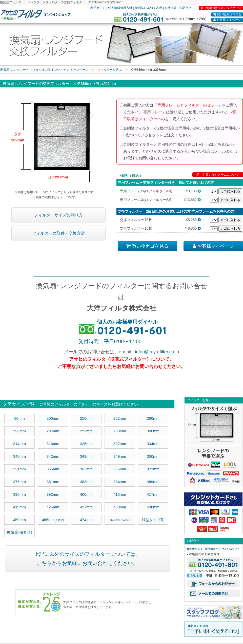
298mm (120, 431)
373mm (153, 469)
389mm (153, 482)
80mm (19, 418)
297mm (86, 431)
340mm (19, 456)
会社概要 (171, 8)
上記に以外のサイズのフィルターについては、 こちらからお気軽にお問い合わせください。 (87, 559)
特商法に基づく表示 (149, 8)
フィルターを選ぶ (110, 70)
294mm (53, 431)
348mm (86, 456)
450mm (19, 520)
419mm (19, 507)
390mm (19, 494)
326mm (86, 444)
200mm (53, 418)
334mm (153, 444)
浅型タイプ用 (153, 520)
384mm (120, 482)
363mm (86, 469)
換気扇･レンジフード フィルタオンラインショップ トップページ (44, 70)
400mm (86, 494)
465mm (53, 520)
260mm (153, 418)
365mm (120, 469)
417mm (153, 494)
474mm (86, 520)
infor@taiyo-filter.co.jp (157, 352)
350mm (153, 456)
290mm (19, 431)
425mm (53, 507)
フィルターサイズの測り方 (58, 215)
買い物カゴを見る (227, 14)
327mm (120, 444)
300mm (153, 431)
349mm (120, 456)
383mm (86, 482)
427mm (86, 507)
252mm (120, 418)
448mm (153, 507)
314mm (19, 444)
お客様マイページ (227, 20)
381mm (53, 482)
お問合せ (185, 8)
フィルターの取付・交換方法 (58, 233)
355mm (53, 469)
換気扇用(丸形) (19, 532)
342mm (53, 456)
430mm (120, 507)
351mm (19, 469)
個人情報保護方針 (120, 8)
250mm (86, 418)
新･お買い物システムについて (221, 8)
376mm (19, 482)
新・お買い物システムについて (218, 175)
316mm (53, 444)
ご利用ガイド (96, 8)
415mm (120, 494)
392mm (53, 494)
